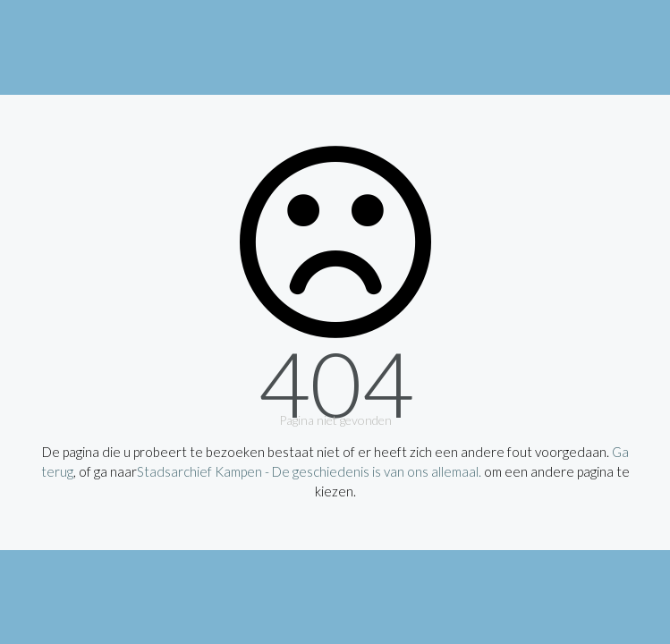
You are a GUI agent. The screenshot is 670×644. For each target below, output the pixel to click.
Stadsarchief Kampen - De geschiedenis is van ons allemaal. (309, 471)
